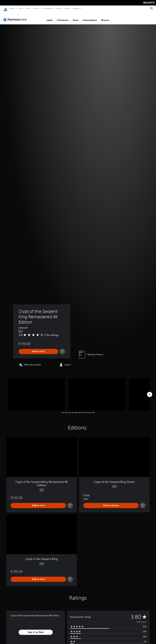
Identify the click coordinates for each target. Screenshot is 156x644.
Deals (76, 17)
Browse (105, 17)
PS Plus (36, 8)
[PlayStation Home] (5, 9)
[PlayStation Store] (16, 17)
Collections (63, 17)
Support (76, 8)
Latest (50, 17)
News (59, 8)
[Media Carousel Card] (36, 392)
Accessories (47, 8)
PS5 (20, 8)
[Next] (150, 392)
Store (67, 8)
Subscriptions (90, 17)
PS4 (27, 8)
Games (12, 8)
